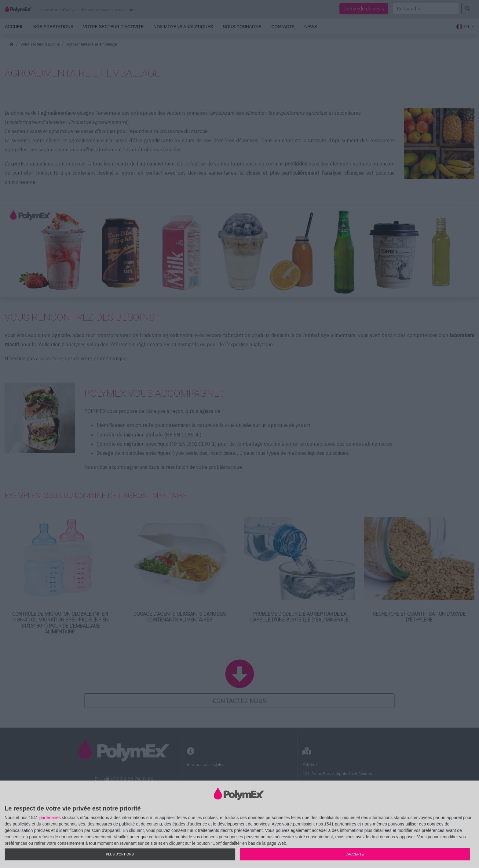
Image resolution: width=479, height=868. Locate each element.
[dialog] (239, 824)
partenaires (50, 818)
